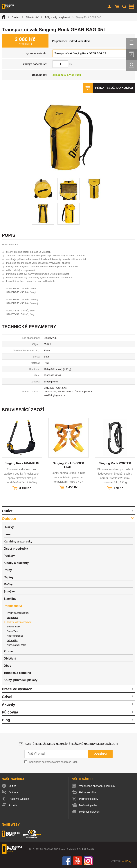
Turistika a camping (17, 673)
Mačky (8, 584)
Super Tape (13, 631)
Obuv (7, 666)
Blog (6, 720)
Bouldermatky (14, 627)
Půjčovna (10, 712)
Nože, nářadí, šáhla (17, 645)
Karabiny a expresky (18, 541)
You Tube (77, 861)
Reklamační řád (88, 792)
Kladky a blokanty (16, 563)
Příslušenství (32, 17)
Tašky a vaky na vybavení (57, 17)
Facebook (67, 861)
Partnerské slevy (89, 799)
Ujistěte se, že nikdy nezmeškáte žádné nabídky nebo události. (72, 744)
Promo (8, 651)
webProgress (129, 861)
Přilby (8, 570)
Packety (9, 556)
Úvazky (9, 527)
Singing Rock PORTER (115, 463)
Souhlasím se (54, 762)
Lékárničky (12, 640)
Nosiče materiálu (15, 636)
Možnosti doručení (90, 812)
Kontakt (131, 65)
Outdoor (16, 17)
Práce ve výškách (17, 689)
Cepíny (9, 577)
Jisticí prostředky (16, 549)
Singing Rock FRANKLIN (22, 463)
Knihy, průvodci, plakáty (21, 680)
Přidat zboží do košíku (114, 88)
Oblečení (10, 659)
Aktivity (8, 704)
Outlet (7, 511)
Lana (7, 534)
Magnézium (13, 618)
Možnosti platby (88, 805)
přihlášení (62, 41)
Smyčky (9, 592)
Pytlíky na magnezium (18, 613)
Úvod (4, 17)
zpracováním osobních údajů (62, 762)
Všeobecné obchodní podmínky (97, 786)
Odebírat (100, 754)
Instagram (88, 861)
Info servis (131, 54)
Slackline (10, 599)
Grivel (7, 697)
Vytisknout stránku (131, 43)
